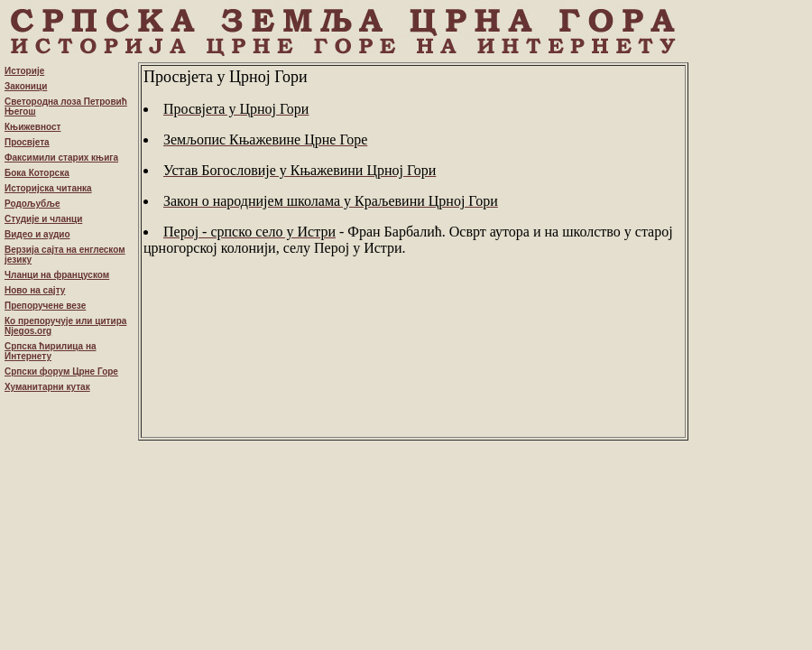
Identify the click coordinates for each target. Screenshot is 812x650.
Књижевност (32, 127)
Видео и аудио (37, 234)
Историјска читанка (48, 188)
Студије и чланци (43, 219)
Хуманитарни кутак (47, 387)
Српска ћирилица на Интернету (51, 351)
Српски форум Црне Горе (61, 371)
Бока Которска (37, 173)
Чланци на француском (57, 275)
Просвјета (27, 142)
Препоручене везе (45, 306)
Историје (24, 71)
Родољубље (32, 204)
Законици (26, 86)
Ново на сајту (35, 290)
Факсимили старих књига (61, 158)
